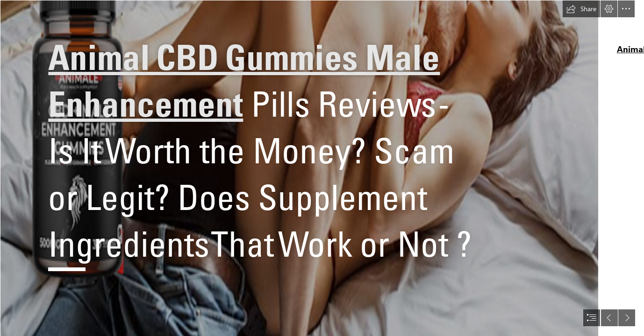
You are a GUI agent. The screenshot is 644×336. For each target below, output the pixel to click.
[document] (322, 168)
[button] (581, 9)
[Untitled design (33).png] (299, 168)
